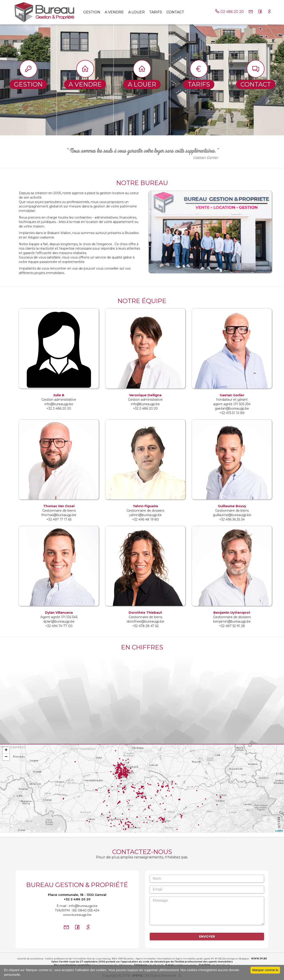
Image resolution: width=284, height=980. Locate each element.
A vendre (114, 12)
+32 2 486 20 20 (77, 899)
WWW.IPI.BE (259, 959)
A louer (136, 12)
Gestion (92, 12)
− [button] (6, 757)
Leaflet (279, 831)
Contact (175, 12)
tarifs (156, 12)
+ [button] (6, 750)
